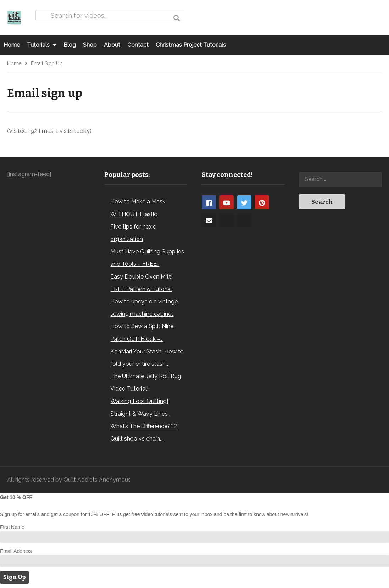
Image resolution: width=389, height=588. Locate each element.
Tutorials (42, 45)
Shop (90, 45)
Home (12, 45)
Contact (138, 45)
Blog (70, 45)
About (112, 45)
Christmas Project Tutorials (191, 45)
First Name (12, 527)
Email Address (16, 551)
